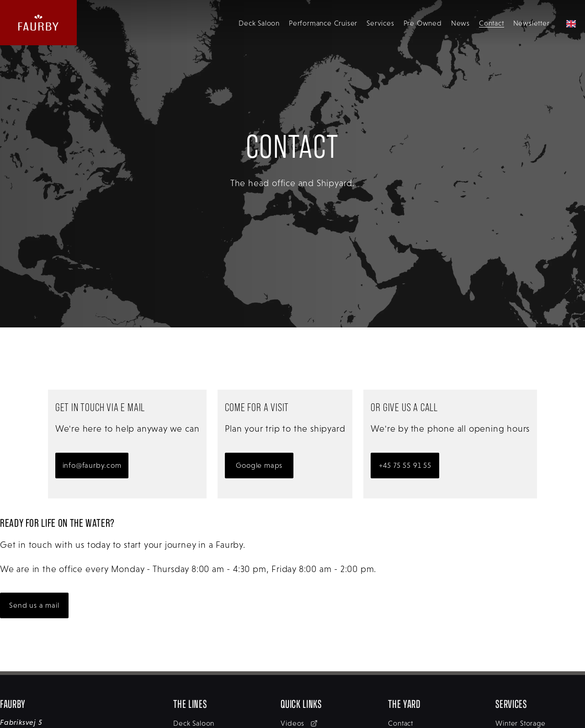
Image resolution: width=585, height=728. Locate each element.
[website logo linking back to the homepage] (38, 23)
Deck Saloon (259, 23)
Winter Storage (520, 723)
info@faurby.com (92, 465)
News (460, 23)
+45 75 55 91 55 (405, 465)
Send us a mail (34, 605)
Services (380, 23)
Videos (299, 723)
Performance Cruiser (323, 23)
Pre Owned (423, 23)
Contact (492, 23)
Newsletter (532, 23)
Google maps (259, 465)
